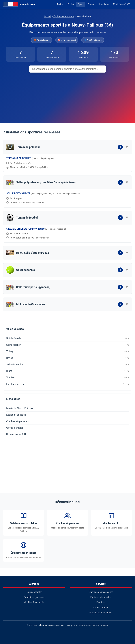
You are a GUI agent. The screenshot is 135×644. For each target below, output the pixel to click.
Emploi (91, 4)
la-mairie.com (47, 625)
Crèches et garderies (17, 421)
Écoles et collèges (16, 415)
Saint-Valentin (67, 345)
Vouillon (67, 378)
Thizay (67, 351)
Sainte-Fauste (67, 338)
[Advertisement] (67, 96)
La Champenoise (67, 384)
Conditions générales (34, 597)
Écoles (71, 4)
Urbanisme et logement (101, 613)
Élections (101, 602)
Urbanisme (104, 4)
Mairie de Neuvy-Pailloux (20, 408)
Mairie (60, 4)
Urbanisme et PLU (16, 434)
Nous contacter (34, 592)
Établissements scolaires (101, 592)
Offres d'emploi (15, 428)
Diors (67, 371)
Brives (67, 358)
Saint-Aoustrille (67, 364)
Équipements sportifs (64, 16)
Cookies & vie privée (34, 602)
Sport (81, 4)
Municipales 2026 (122, 4)
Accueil (48, 16)
